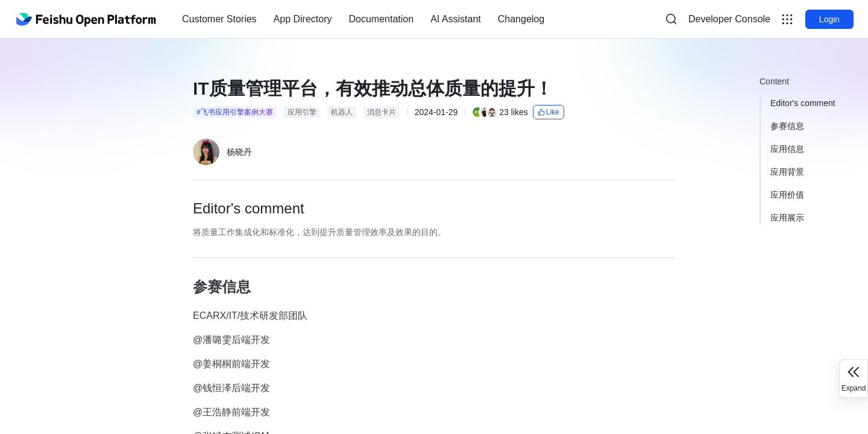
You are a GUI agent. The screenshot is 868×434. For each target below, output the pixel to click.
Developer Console (729, 19)
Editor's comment (803, 103)
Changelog (521, 19)
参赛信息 (787, 126)
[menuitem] (219, 19)
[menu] (363, 19)
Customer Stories (219, 19)
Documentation (382, 19)
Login (829, 19)
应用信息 (787, 149)
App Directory (303, 19)
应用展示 (787, 218)
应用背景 (787, 172)
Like (549, 112)
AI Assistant (456, 19)
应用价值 (787, 195)
